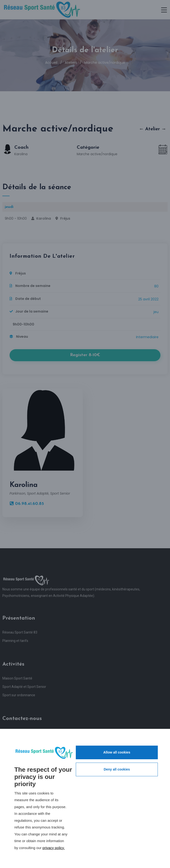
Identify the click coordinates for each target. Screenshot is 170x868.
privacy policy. (54, 848)
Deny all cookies (117, 769)
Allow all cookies (117, 752)
